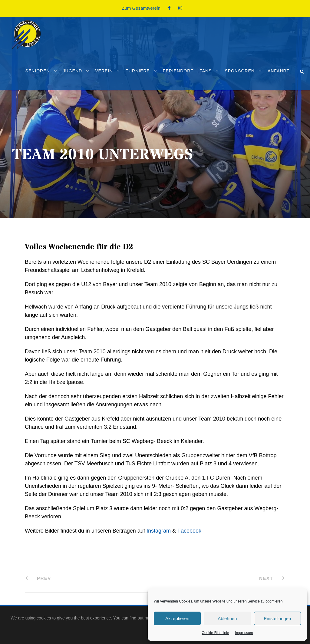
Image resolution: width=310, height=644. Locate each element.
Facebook (189, 531)
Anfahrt (279, 71)
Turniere (138, 71)
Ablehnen (227, 618)
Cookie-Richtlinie (215, 633)
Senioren (37, 71)
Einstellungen (277, 618)
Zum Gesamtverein (141, 8)
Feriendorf (178, 71)
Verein (104, 71)
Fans (206, 71)
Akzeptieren (177, 618)
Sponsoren (239, 71)
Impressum (244, 633)
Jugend (73, 71)
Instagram (159, 531)
